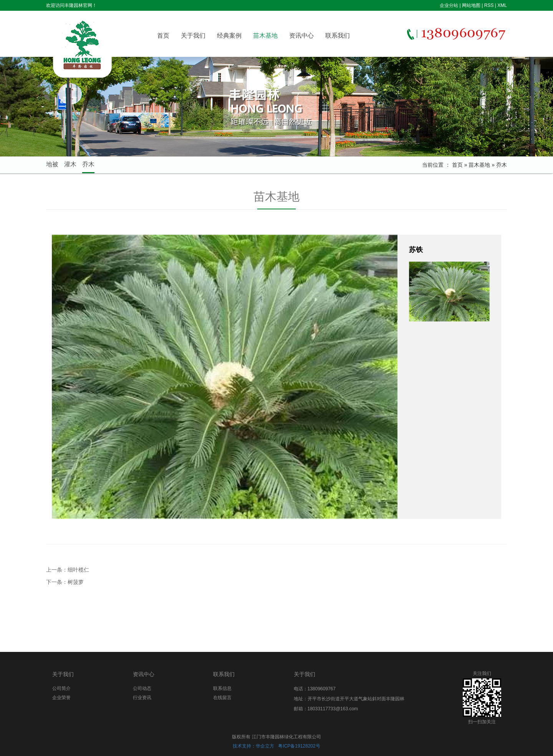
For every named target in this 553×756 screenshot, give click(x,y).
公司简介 (61, 688)
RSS (489, 5)
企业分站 (449, 5)
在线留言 (222, 698)
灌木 (70, 164)
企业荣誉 (61, 698)
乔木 (88, 164)
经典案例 (229, 36)
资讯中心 (301, 36)
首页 (163, 36)
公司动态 (142, 688)
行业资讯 (142, 698)
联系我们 (338, 36)
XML (502, 5)
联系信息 (222, 688)
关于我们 (193, 36)
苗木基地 (265, 36)
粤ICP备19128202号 (299, 746)
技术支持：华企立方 (253, 746)
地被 (52, 164)
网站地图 (471, 5)
